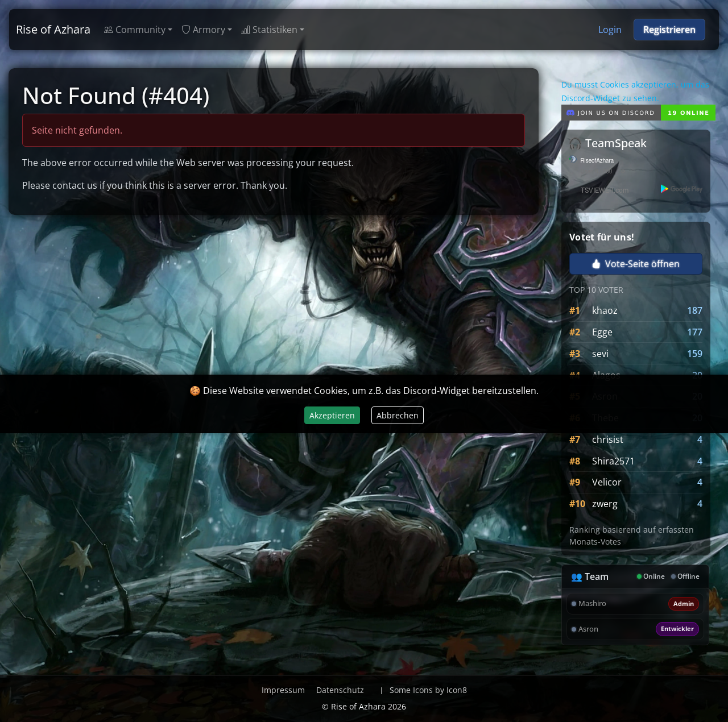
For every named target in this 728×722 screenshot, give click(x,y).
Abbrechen (398, 415)
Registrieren (669, 30)
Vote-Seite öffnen (636, 264)
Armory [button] (203, 30)
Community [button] (135, 30)
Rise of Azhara (53, 29)
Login (610, 30)
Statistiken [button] (269, 30)
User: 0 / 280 (597, 172)
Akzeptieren (332, 415)
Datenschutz (340, 690)
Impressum (283, 690)
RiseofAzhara (597, 161)
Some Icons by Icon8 (428, 690)
